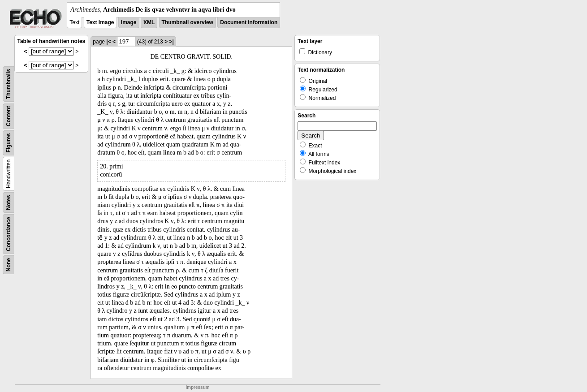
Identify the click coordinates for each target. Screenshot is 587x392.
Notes (9, 202)
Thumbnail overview (188, 22)
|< (108, 42)
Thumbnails (9, 84)
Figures (9, 143)
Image (129, 22)
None (9, 265)
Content (9, 116)
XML (149, 22)
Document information (249, 22)
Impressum (197, 387)
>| (171, 42)
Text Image (100, 22)
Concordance (9, 234)
